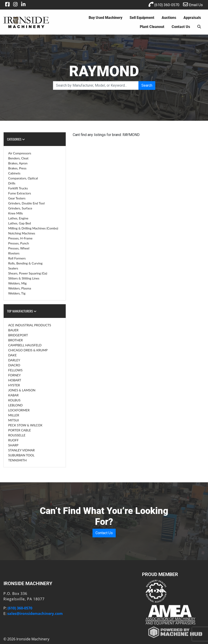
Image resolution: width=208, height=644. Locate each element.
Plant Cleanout (152, 26)
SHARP (13, 445)
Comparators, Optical (23, 178)
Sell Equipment (142, 17)
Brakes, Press (17, 168)
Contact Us (181, 26)
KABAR (13, 395)
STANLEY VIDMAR (21, 450)
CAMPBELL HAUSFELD (25, 345)
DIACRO (14, 365)
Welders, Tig (17, 293)
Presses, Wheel (19, 248)
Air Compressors (20, 153)
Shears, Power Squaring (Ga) (28, 273)
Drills (12, 183)
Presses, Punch (19, 243)
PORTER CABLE (20, 430)
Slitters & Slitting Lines (24, 278)
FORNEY (14, 375)
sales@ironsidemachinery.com (35, 614)
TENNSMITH (17, 460)
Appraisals (192, 17)
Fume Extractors (20, 193)
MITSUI (14, 420)
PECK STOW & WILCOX (25, 425)
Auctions (169, 17)
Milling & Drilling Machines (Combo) (33, 228)
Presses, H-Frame (20, 238)
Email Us (193, 4)
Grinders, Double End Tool (26, 203)
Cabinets (14, 173)
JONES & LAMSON (22, 390)
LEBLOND (15, 405)
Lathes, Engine (18, 218)
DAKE (12, 355)
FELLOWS (15, 370)
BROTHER (15, 340)
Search (147, 85)
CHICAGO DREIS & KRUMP (28, 350)
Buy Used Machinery (105, 17)
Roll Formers (17, 258)
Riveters (14, 253)
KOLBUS (14, 400)
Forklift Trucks (18, 188)
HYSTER (14, 385)
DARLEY (14, 360)
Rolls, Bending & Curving (25, 263)
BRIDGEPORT (18, 335)
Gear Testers (17, 198)
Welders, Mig (17, 283)
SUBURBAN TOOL (21, 455)
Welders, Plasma (20, 288)
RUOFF (13, 440)
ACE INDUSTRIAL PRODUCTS (30, 325)
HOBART (15, 380)
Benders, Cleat (18, 158)
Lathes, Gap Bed (20, 223)
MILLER (14, 415)
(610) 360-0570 (164, 4)
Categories (16, 139)
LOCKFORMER (19, 410)
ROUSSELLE (17, 435)
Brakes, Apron (18, 163)
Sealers (13, 268)
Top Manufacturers (22, 311)
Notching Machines (22, 233)
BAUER (13, 330)
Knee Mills (15, 213)
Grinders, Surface (20, 208)
